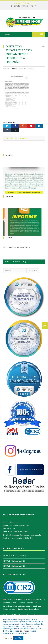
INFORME (9, 156)
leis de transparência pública (14, 610)
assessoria (21, 603)
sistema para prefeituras (35, 600)
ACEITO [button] (18, 638)
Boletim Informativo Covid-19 (23, 6)
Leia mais (24, 631)
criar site (19, 600)
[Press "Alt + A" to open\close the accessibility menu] (45, 325)
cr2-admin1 (11, 69)
